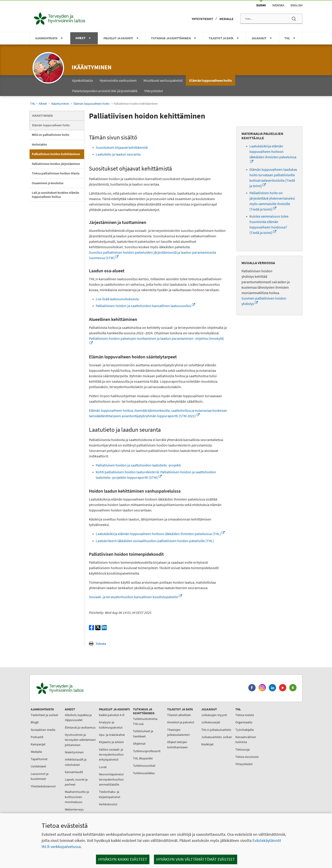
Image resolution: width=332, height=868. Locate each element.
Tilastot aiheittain (179, 715)
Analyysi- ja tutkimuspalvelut (111, 725)
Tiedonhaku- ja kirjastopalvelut (110, 794)
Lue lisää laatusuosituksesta (117, 299)
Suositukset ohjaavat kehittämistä (122, 147)
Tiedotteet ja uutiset (44, 715)
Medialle (226, 19)
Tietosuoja (243, 749)
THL (33, 104)
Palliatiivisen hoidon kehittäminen (56, 154)
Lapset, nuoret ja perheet (76, 782)
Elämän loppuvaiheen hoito (92, 104)
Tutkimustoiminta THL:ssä (145, 721)
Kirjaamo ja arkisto (111, 742)
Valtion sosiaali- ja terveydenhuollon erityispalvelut (111, 755)
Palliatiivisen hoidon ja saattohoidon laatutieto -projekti (138, 465)
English (297, 5)
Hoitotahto (39, 144)
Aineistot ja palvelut (181, 722)
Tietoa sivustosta (247, 757)
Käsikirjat (207, 744)
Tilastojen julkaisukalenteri (178, 732)
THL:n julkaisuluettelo (216, 730)
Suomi (261, 5)
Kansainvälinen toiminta (246, 739)
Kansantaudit (74, 772)
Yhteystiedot (202, 19)
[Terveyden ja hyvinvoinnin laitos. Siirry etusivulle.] (80, 688)
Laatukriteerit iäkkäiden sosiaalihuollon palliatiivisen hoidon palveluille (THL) (155, 541)
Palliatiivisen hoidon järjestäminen (56, 164)
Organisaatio (244, 722)
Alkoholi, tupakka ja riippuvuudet (78, 717)
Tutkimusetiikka (144, 773)
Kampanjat (38, 744)
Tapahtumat (39, 759)
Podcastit (37, 737)
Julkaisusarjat (211, 722)
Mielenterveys (74, 809)
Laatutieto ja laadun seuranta (118, 154)
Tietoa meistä (245, 715)
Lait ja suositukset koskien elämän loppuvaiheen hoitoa (55, 195)
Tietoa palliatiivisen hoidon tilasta (56, 173)
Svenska (278, 5)
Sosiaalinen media (43, 730)
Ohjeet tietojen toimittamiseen (177, 744)
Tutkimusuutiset (144, 766)
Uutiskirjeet (38, 766)
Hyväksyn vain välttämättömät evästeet (196, 859)
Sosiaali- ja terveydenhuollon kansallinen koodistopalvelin (136, 597)
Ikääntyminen (92, 67)
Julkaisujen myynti (214, 715)
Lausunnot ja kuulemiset (40, 776)
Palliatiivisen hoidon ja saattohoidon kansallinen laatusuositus (145, 306)
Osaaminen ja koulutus (48, 183)
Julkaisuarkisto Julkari (217, 737)
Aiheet (43, 104)
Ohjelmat (139, 744)
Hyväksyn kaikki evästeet (123, 859)
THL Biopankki (143, 758)
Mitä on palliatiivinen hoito (51, 135)
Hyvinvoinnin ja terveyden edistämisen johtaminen (80, 740)
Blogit (35, 722)
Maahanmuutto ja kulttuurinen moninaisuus (77, 797)
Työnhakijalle (245, 730)
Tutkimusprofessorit (147, 751)
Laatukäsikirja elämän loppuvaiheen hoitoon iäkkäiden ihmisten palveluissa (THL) (160, 534)
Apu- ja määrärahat (112, 735)
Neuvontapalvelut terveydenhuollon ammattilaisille (111, 779)
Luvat (103, 767)
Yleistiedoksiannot (43, 786)
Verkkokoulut (108, 804)
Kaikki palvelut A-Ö (112, 715)
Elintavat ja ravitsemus (80, 727)
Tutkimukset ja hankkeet (143, 734)
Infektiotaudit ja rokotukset (76, 762)
